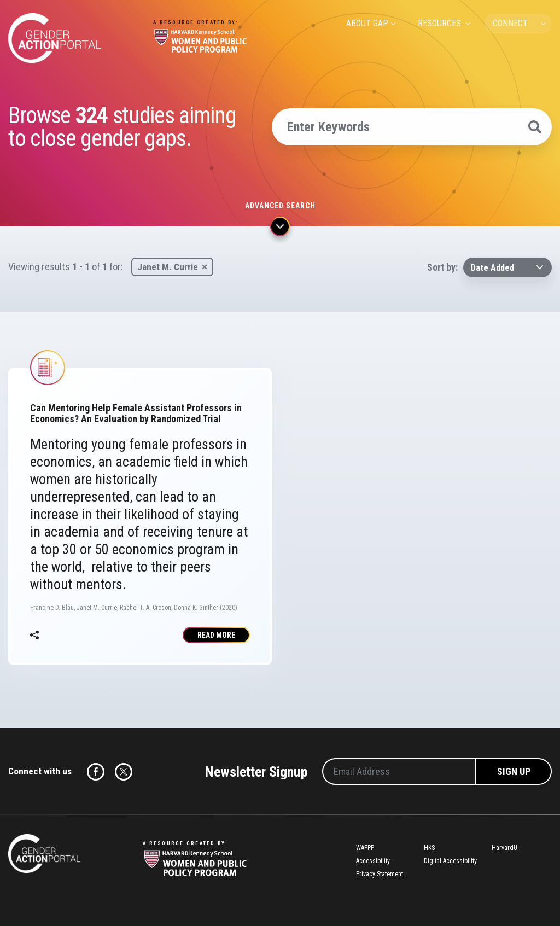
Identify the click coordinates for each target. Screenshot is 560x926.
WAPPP (365, 848)
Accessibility (373, 861)
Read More (216, 635)
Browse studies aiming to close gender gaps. (122, 127)
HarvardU (504, 848)
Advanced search (280, 206)
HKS (429, 848)
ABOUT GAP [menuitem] (367, 23)
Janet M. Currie (168, 267)
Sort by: (442, 267)
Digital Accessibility (450, 861)
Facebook (96, 772)
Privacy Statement (380, 874)
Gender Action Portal (55, 38)
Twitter (124, 772)
